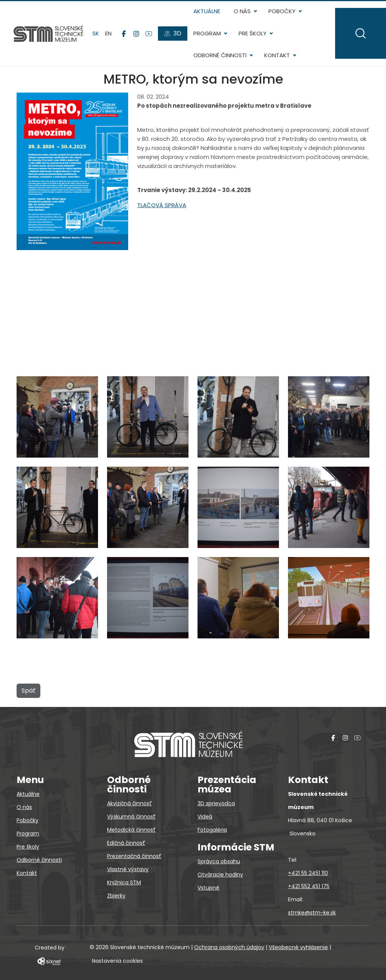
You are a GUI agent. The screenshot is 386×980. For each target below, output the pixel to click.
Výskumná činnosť (131, 817)
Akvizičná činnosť (129, 803)
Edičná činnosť (126, 843)
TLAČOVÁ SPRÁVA (162, 205)
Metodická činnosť (131, 830)
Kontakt (277, 55)
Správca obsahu (219, 861)
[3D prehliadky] (173, 34)
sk (96, 33)
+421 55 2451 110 (308, 873)
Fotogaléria (212, 830)
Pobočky (282, 11)
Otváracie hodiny (220, 875)
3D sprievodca (216, 803)
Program (207, 33)
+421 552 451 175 (309, 886)
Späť (28, 691)
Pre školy (253, 33)
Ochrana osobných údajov (229, 947)
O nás (242, 11)
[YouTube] (149, 34)
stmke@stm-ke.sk (312, 913)
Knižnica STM (124, 882)
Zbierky (116, 896)
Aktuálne (207, 11)
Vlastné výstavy (128, 869)
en (108, 33)
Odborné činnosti (220, 55)
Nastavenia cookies (117, 961)
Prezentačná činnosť (134, 856)
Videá (205, 817)
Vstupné (208, 888)
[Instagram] (136, 34)
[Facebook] (124, 34)
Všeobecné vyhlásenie (298, 947)
